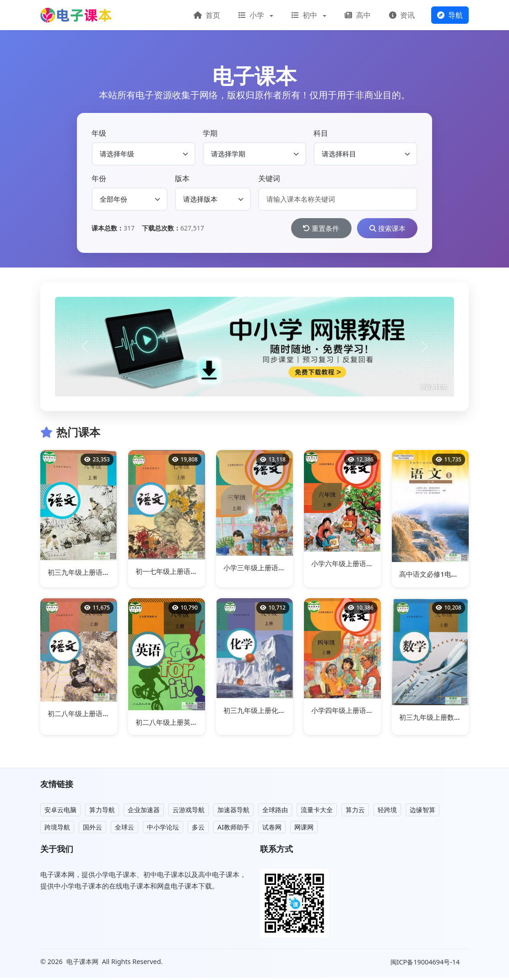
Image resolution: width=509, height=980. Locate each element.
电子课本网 (82, 963)
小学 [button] (252, 15)
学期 (210, 133)
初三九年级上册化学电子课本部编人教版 (285, 712)
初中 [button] (305, 15)
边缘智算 (422, 811)
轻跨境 (387, 811)
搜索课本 (384, 229)
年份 (99, 178)
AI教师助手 (233, 829)
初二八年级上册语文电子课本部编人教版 (109, 715)
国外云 (92, 829)
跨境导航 (57, 829)
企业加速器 (144, 811)
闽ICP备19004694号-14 (426, 964)
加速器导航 (233, 811)
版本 (182, 178)
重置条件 (310, 229)
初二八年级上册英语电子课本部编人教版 (197, 724)
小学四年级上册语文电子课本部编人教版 (373, 712)
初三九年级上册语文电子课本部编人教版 (109, 574)
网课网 (304, 829)
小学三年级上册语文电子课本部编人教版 (285, 569)
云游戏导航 (189, 811)
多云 (198, 829)
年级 (99, 133)
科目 (321, 133)
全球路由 (275, 811)
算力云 (355, 811)
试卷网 (272, 829)
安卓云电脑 (60, 811)
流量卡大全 (317, 811)
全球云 (125, 829)
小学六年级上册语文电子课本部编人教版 (373, 565)
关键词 (269, 178)
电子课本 (254, 76)
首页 (207, 15)
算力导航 (102, 811)
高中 (357, 15)
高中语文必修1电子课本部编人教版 (453, 576)
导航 (450, 15)
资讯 (402, 15)
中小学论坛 (163, 829)
